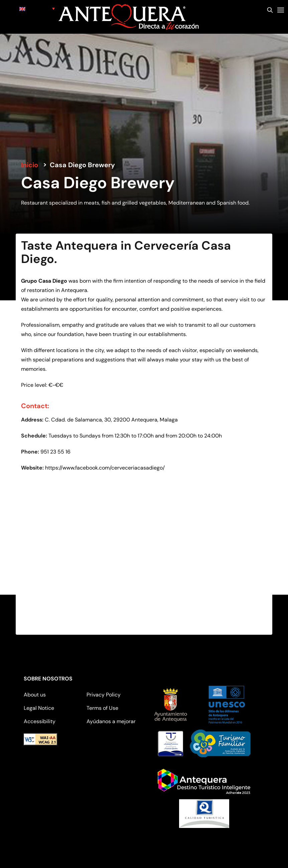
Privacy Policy (104, 695)
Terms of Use (102, 708)
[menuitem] (37, 9)
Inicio (30, 165)
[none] (37, 9)
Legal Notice (39, 708)
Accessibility (40, 721)
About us (35, 695)
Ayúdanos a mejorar (111, 721)
